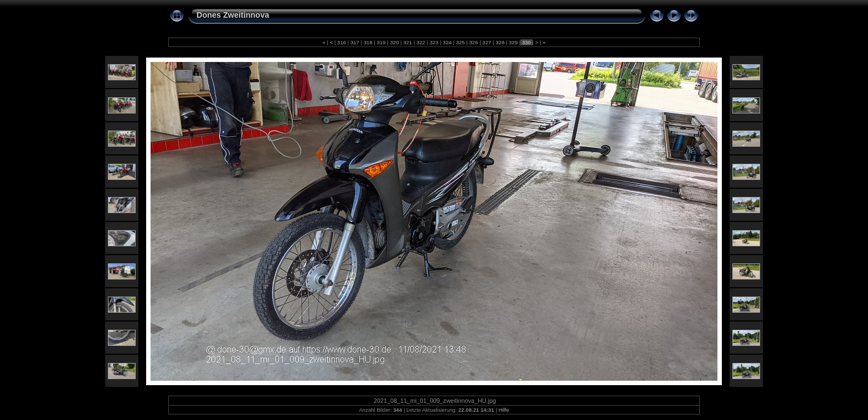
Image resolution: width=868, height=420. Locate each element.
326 (474, 42)
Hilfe (503, 410)
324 (447, 42)
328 (500, 42)
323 (434, 42)
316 (341, 42)
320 (394, 42)
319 (381, 42)
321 (408, 42)
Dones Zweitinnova (233, 15)
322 (420, 42)
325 (460, 42)
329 (513, 42)
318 (368, 42)
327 (487, 42)
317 (355, 42)
